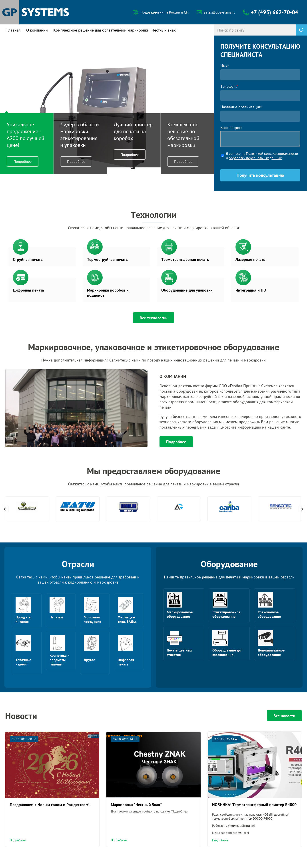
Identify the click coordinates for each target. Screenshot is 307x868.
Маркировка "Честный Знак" (136, 805)
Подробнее (23, 161)
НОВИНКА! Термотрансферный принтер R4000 (254, 805)
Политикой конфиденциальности (272, 153)
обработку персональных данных (255, 158)
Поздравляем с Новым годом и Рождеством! (50, 805)
